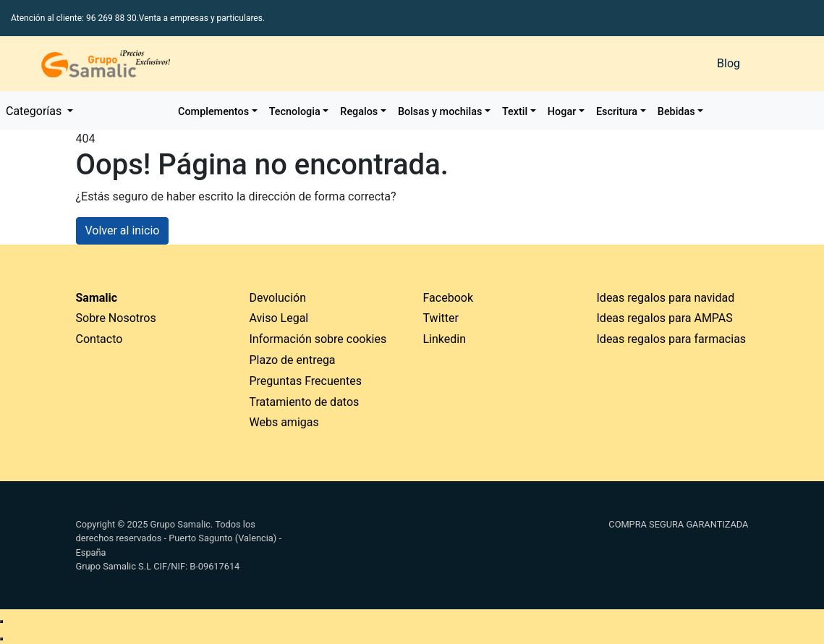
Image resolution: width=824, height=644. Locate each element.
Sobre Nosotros (116, 318)
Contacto (99, 339)
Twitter (441, 318)
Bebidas (676, 112)
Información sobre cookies (318, 339)
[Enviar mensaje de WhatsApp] (1, 622)
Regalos (359, 112)
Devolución (278, 298)
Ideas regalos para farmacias (672, 339)
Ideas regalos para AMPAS (665, 318)
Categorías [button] (35, 111)
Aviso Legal (279, 318)
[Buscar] (549, 64)
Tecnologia (295, 112)
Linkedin (445, 339)
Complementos (213, 112)
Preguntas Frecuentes (306, 381)
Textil (515, 112)
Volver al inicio (123, 230)
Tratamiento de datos (305, 402)
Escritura (617, 112)
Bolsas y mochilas (440, 112)
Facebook (448, 298)
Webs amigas (284, 422)
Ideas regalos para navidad (666, 298)
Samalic (97, 298)
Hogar (562, 112)
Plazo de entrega (293, 360)
